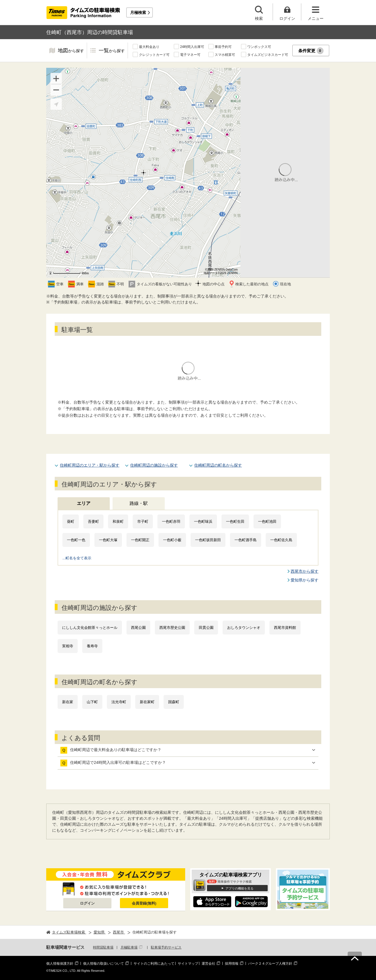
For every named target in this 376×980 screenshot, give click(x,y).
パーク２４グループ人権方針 (270, 964)
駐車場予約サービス (166, 947)
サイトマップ (188, 964)
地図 (71, 51)
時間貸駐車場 (103, 947)
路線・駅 (139, 503)
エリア (84, 503)
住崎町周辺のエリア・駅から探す (90, 465)
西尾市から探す (305, 571)
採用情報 (232, 964)
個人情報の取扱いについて (103, 964)
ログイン (87, 903)
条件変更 (311, 51)
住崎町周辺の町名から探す (218, 465)
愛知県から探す (305, 580)
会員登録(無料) (144, 903)
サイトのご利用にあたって (154, 964)
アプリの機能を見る (239, 888)
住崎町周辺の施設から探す (154, 465)
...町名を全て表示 (77, 558)
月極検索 (138, 12)
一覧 (112, 51)
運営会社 (208, 964)
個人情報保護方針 (60, 964)
